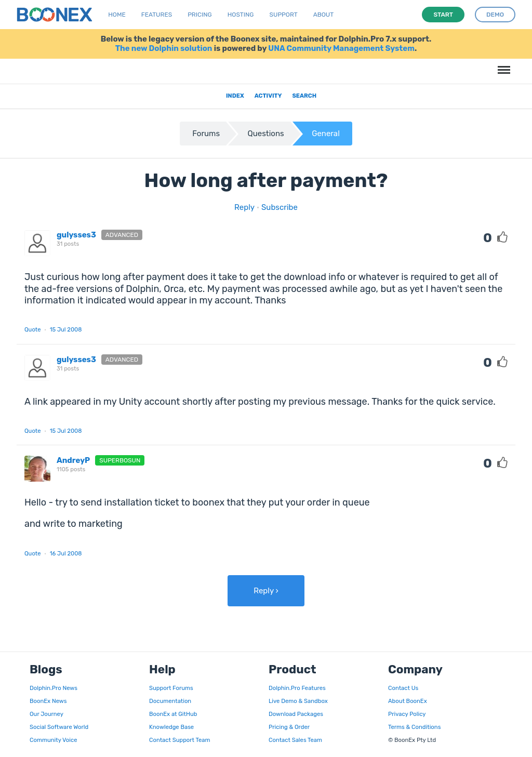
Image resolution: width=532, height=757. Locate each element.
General (326, 134)
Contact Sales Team (295, 740)
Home (117, 15)
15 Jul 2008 (66, 329)
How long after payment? (266, 180)
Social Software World (59, 727)
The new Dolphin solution (164, 48)
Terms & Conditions (414, 727)
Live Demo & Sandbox (298, 701)
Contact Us (403, 688)
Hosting (241, 15)
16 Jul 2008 (66, 553)
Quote (33, 329)
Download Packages (296, 714)
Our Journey (46, 714)
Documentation (170, 701)
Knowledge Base (171, 727)
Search (304, 96)
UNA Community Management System (341, 48)
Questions (266, 134)
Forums (206, 134)
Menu (502, 65)
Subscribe (280, 207)
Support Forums (171, 688)
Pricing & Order (289, 727)
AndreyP (73, 460)
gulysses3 (76, 235)
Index (235, 96)
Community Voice (53, 740)
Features (157, 15)
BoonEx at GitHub (173, 714)
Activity (268, 96)
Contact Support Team (179, 740)
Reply (244, 207)
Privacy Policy (407, 714)
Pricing (200, 15)
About (324, 15)
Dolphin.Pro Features (297, 688)
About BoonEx (408, 701)
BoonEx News (48, 701)
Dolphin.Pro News (54, 688)
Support (284, 15)
